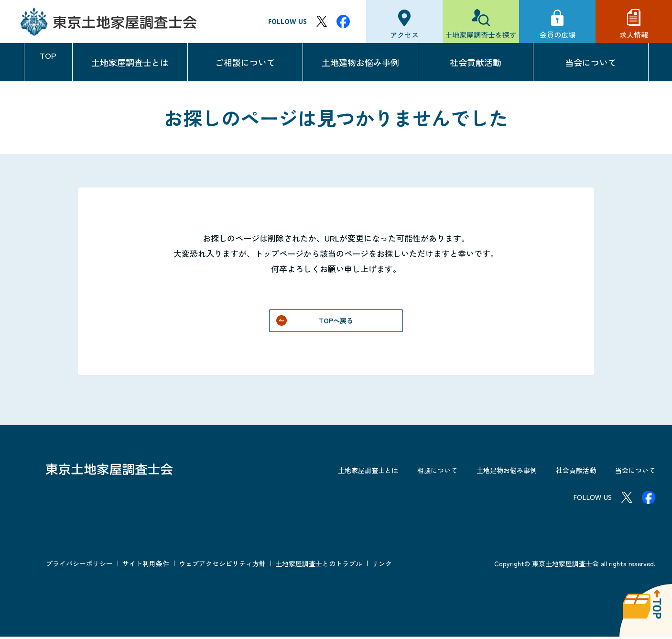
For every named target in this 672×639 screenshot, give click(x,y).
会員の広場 (558, 35)
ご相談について (245, 62)
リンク (382, 566)
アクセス (404, 35)
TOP (48, 62)
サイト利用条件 (146, 566)
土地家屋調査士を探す (481, 35)
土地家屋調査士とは (130, 62)
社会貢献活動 (476, 62)
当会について (591, 62)
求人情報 (634, 35)
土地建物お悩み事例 (360, 62)
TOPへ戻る (336, 321)
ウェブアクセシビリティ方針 (222, 566)
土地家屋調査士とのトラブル (319, 566)
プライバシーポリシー (79, 566)
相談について (414, 472)
